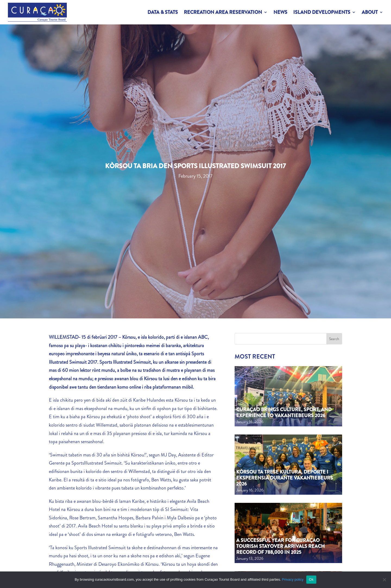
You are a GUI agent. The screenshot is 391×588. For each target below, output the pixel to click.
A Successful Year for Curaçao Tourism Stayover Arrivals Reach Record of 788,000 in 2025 (280, 546)
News (280, 12)
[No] (384, 580)
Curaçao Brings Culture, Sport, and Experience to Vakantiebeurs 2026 (284, 413)
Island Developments (322, 12)
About (370, 12)
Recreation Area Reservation (223, 12)
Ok (311, 579)
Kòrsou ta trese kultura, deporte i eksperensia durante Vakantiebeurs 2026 (285, 478)
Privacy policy (293, 579)
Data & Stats (163, 12)
